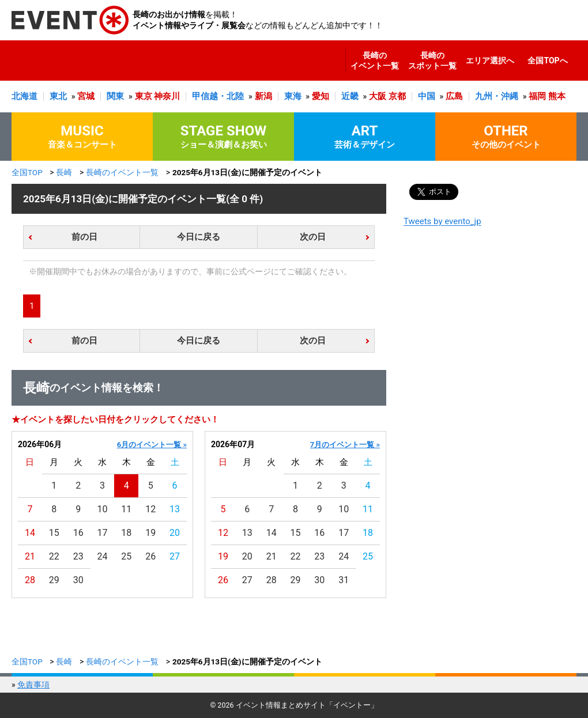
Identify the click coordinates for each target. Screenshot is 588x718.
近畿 (350, 96)
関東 (115, 96)
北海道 (24, 96)
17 (103, 533)
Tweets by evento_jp (442, 221)
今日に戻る (199, 237)
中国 (427, 96)
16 (78, 533)
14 (30, 533)
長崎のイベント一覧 (375, 61)
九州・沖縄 (497, 96)
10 (103, 509)
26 (150, 556)
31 (344, 580)
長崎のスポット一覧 (432, 61)
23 (78, 556)
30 (78, 580)
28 (30, 580)
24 (103, 556)
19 (150, 533)
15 (54, 533)
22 (54, 556)
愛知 (321, 96)
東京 (144, 96)
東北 (58, 96)
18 (126, 533)
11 (126, 509)
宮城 (86, 96)
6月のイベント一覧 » (152, 445)
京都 (397, 96)
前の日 (84, 237)
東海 (293, 96)
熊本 (557, 96)
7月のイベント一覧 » (345, 445)
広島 (454, 96)
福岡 (537, 96)
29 (54, 580)
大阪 (378, 96)
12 (150, 509)
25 (126, 556)
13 (175, 509)
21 (30, 556)
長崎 (64, 172)
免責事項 (33, 685)
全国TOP (27, 172)
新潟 (263, 96)
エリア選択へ (490, 61)
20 (175, 533)
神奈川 (167, 96)
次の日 (313, 237)
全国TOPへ (547, 61)
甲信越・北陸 (218, 96)
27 (175, 556)
